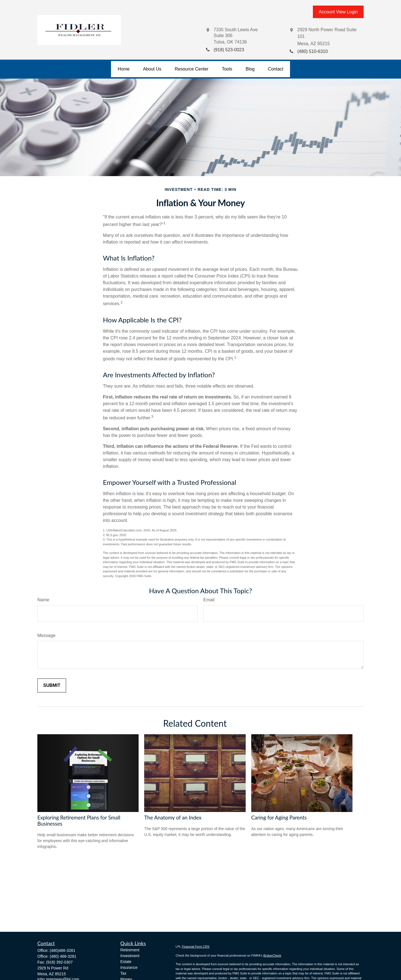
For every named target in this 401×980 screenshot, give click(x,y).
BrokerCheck (272, 955)
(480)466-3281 (62, 950)
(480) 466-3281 (63, 956)
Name (43, 600)
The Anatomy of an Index (173, 818)
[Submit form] (52, 685)
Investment (130, 956)
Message (46, 635)
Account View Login (338, 12)
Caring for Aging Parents (279, 818)
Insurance (129, 967)
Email (209, 600)
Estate (126, 962)
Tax (124, 973)
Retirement (130, 950)
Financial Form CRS (196, 947)
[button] (124, 69)
